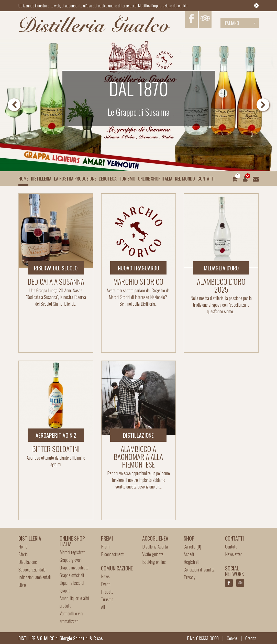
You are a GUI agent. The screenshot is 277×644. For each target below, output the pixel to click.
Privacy (190, 577)
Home (23, 178)
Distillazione (28, 562)
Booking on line (154, 562)
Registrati (191, 562)
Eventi (106, 584)
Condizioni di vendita (199, 569)
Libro (22, 585)
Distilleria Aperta (155, 546)
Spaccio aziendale (32, 569)
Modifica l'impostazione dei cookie (163, 6)
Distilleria (41, 178)
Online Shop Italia (155, 178)
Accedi (189, 554)
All (103, 607)
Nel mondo (185, 178)
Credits (251, 638)
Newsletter (234, 554)
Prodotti (107, 592)
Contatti (206, 178)
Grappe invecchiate (74, 567)
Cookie (232, 638)
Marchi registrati (73, 552)
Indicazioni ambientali (35, 577)
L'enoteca (108, 178)
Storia (23, 554)
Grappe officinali (72, 575)
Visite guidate (153, 554)
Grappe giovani (71, 560)
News (105, 576)
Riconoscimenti (113, 554)
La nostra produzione (75, 178)
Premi (106, 546)
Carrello (192, 546)
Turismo (127, 178)
